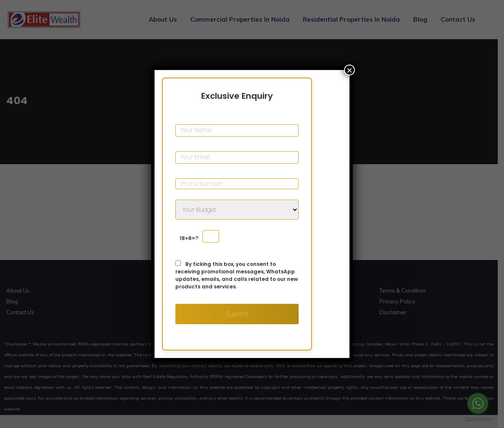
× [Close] (349, 70)
